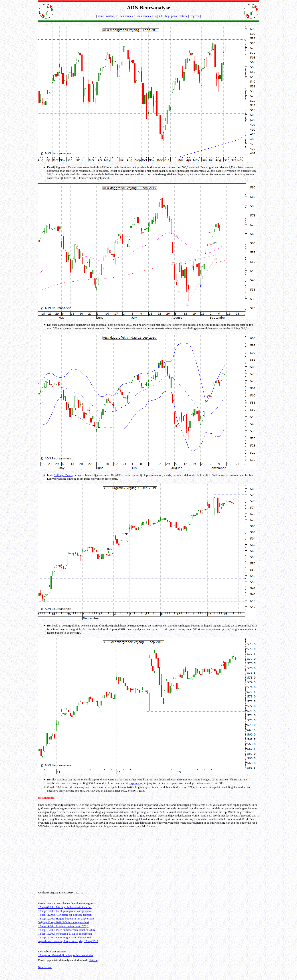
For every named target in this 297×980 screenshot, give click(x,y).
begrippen (171, 16)
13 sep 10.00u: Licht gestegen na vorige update (66, 911)
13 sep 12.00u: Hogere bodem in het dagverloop (66, 918)
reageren (195, 16)
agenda (159, 16)
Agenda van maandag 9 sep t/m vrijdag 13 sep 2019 (68, 941)
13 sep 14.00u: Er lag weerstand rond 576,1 (63, 926)
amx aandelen (145, 16)
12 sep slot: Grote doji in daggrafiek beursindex (66, 955)
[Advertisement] (149, 859)
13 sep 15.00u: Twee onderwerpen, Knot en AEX (67, 930)
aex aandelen (127, 16)
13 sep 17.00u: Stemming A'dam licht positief (65, 937)
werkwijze (112, 16)
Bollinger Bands (63, 475)
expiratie (134, 783)
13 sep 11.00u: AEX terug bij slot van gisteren (65, 915)
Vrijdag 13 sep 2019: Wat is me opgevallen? (64, 922)
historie (183, 16)
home (101, 16)
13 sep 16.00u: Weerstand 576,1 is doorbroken (65, 934)
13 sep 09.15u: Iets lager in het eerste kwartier (65, 907)
